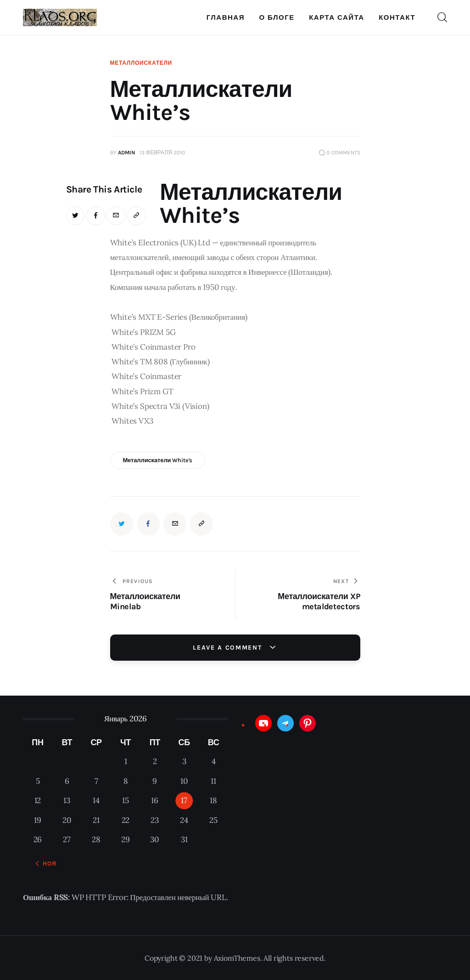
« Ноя (47, 864)
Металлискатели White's (157, 460)
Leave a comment (229, 648)
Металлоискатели (141, 63)
